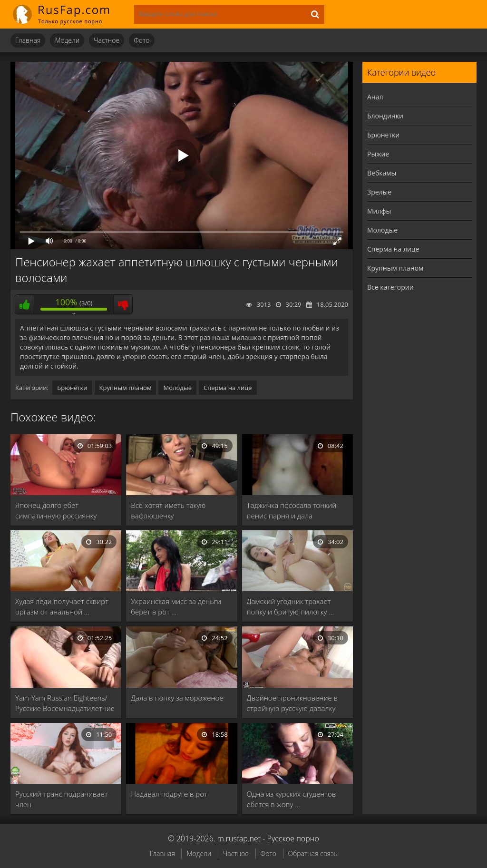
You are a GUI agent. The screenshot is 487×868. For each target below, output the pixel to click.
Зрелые (379, 192)
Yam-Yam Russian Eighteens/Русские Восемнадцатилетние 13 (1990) (65, 703)
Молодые (177, 388)
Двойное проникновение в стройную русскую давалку (292, 703)
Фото (141, 40)
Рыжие (378, 154)
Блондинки (385, 116)
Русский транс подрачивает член (61, 799)
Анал (375, 97)
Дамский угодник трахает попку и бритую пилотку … (290, 606)
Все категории (390, 287)
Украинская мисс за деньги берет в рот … (176, 606)
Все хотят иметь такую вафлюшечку (168, 510)
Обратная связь (313, 853)
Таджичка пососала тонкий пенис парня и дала (292, 510)
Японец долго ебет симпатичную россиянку (56, 510)
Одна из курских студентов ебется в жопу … (292, 799)
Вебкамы (382, 173)
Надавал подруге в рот (169, 794)
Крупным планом (126, 388)
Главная (28, 40)
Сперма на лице (228, 388)
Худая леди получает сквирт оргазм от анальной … (62, 606)
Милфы (379, 211)
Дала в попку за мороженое (177, 698)
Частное (107, 40)
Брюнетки (72, 388)
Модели (67, 40)
